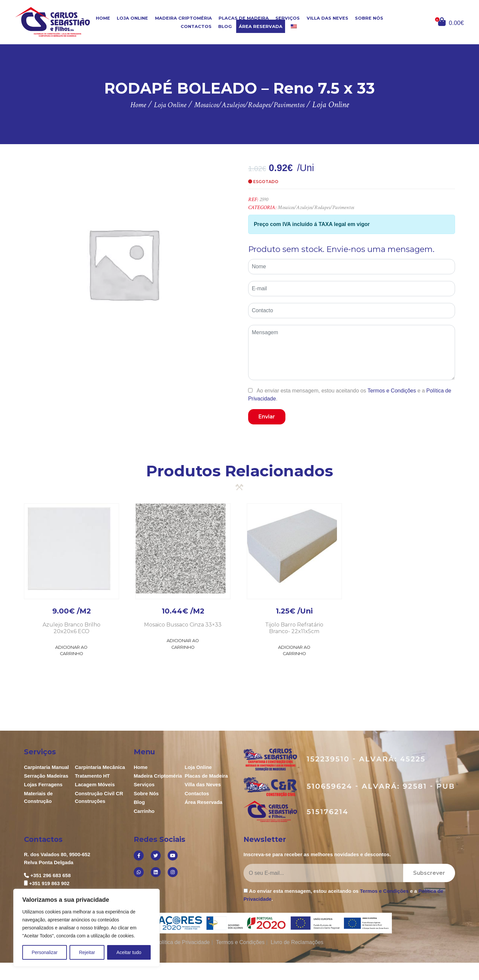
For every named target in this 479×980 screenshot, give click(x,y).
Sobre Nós (369, 18)
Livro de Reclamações (297, 942)
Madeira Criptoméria (183, 18)
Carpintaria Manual (46, 767)
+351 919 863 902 (49, 883)
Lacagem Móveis (95, 784)
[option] (123, 263)
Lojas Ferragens (43, 784)
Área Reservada (261, 26)
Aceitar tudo (129, 952)
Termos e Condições (392, 391)
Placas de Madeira (244, 18)
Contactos (196, 26)
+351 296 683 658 (50, 875)
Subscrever (429, 873)
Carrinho (144, 811)
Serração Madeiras (46, 776)
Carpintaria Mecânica (100, 767)
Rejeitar (87, 952)
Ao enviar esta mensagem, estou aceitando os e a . (350, 394)
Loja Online (132, 18)
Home (103, 18)
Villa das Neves (327, 18)
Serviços (288, 18)
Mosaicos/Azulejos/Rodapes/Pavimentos (316, 208)
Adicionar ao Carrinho (71, 650)
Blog (225, 26)
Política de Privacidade (183, 942)
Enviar (267, 417)
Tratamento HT (92, 776)
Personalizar (45, 952)
